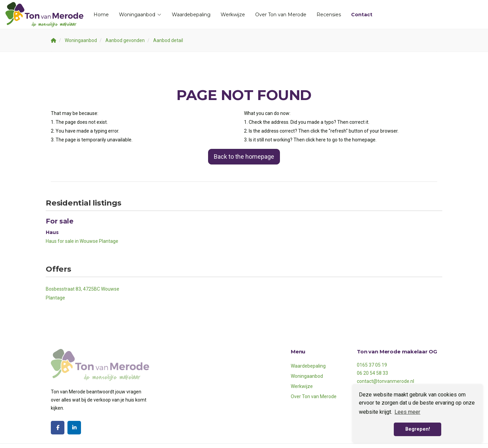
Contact (362, 15)
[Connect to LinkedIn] (74, 428)
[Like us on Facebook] (58, 428)
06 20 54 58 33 (372, 373)
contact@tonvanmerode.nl (385, 381)
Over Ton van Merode (281, 15)
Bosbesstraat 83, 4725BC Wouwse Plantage (83, 293)
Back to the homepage (244, 157)
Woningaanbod (140, 15)
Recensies (329, 15)
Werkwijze (233, 15)
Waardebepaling (191, 15)
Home (101, 15)
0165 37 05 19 (372, 365)
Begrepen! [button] (418, 429)
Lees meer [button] (407, 412)
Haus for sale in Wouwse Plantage (82, 241)
